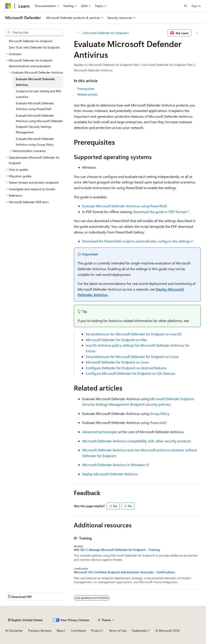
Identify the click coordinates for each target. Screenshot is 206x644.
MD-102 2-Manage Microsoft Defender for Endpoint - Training (117, 550)
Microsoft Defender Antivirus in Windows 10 (116, 465)
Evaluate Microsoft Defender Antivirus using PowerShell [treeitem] (35, 106)
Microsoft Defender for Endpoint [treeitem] (31, 41)
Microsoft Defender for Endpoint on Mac (116, 340)
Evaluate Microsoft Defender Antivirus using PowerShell (124, 206)
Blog (60, 630)
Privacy (96, 630)
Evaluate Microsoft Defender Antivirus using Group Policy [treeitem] (35, 142)
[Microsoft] (8, 6)
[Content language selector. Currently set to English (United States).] (25, 620)
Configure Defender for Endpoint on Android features (126, 368)
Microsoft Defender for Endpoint (106, 33)
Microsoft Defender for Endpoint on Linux (117, 362)
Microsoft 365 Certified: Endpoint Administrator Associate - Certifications (124, 572)
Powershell (158, 422)
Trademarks (139, 630)
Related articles (87, 94)
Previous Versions (40, 630)
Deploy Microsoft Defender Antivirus (110, 474)
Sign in (196, 6)
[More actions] (197, 33)
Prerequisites (86, 89)
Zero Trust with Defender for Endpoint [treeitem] (34, 47)
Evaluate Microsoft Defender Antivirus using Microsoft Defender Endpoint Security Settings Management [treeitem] (39, 124)
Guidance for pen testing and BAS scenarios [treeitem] (39, 94)
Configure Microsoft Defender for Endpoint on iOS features (131, 373)
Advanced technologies (100, 432)
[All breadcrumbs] (78, 33)
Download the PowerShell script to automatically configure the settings (136, 241)
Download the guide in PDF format (160, 212)
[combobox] (34, 33)
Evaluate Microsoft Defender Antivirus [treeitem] (35, 82)
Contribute (78, 630)
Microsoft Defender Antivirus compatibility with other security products (137, 441)
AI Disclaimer (14, 630)
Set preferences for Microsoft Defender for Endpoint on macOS (134, 334)
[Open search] (185, 6)
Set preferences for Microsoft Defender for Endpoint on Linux (132, 357)
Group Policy (160, 413)
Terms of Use (118, 630)
